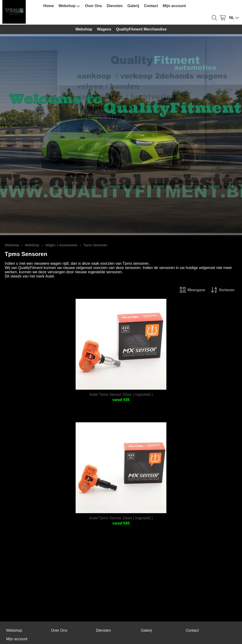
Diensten (115, 6)
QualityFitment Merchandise (141, 29)
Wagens (104, 29)
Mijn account (174, 6)
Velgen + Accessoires (61, 245)
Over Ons (93, 6)
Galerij (133, 6)
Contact (151, 6)
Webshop (69, 6)
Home (48, 6)
